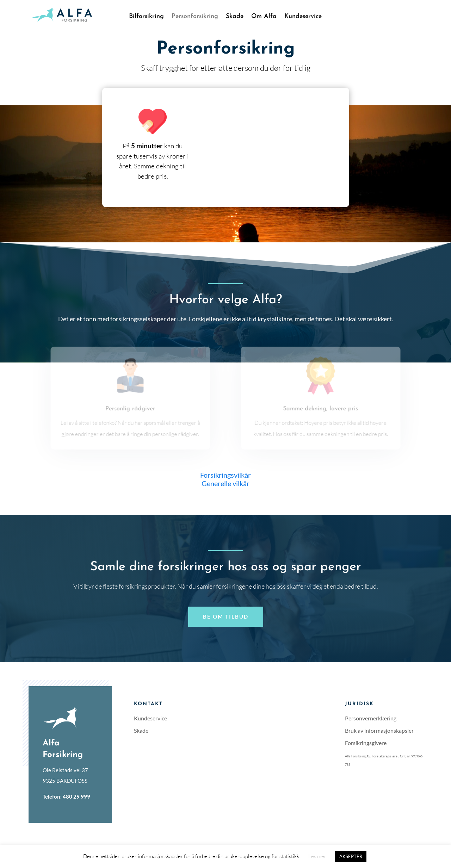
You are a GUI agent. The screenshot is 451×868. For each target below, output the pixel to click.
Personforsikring (195, 17)
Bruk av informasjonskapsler (379, 730)
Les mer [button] (317, 856)
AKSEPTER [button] (351, 856)
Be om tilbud (226, 616)
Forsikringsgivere (366, 743)
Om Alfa (264, 17)
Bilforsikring (146, 17)
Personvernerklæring (371, 718)
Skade (235, 17)
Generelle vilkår (225, 483)
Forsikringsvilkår (225, 475)
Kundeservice (303, 17)
